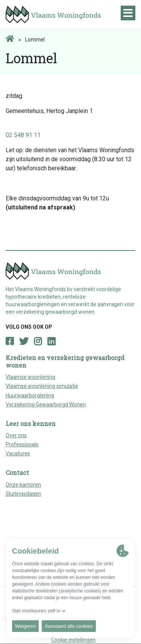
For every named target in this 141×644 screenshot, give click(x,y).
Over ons (16, 435)
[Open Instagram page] (38, 342)
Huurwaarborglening (30, 395)
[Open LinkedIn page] (51, 342)
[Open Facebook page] (10, 342)
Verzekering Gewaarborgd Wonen (46, 404)
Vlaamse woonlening (30, 377)
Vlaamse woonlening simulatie (42, 386)
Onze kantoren (23, 485)
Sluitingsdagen (23, 494)
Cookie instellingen (73, 640)
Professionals (22, 444)
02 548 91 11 (23, 135)
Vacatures (18, 453)
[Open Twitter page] (24, 342)
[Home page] (10, 39)
